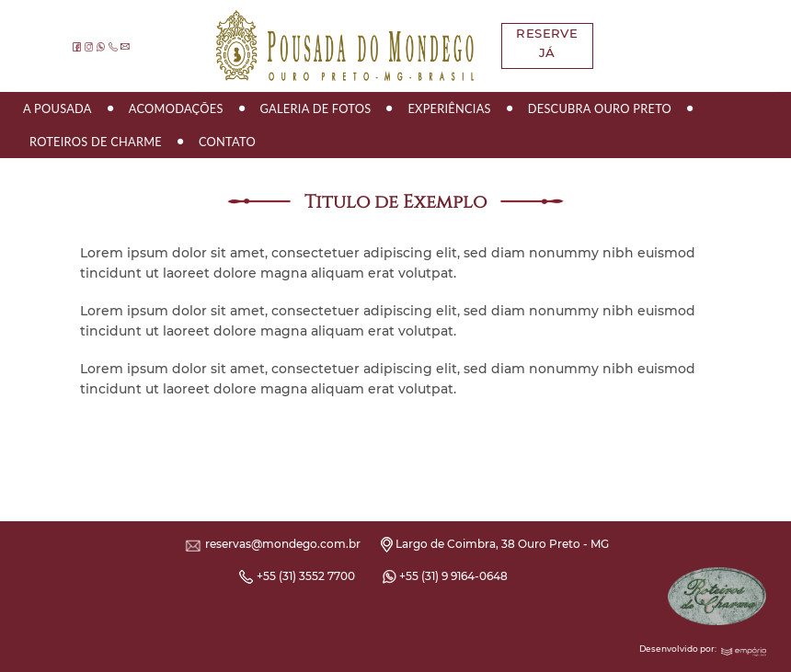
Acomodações (176, 108)
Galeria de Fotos (316, 108)
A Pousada (57, 108)
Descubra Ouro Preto (600, 108)
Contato (227, 142)
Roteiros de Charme (96, 142)
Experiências (449, 108)
